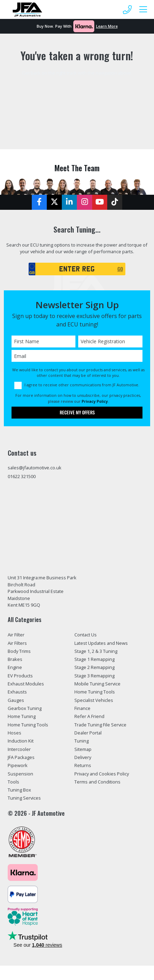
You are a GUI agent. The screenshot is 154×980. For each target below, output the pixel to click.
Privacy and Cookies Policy (102, 774)
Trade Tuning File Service (100, 725)
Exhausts (17, 692)
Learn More (107, 26)
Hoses (14, 733)
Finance (82, 708)
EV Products (20, 676)
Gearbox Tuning (25, 708)
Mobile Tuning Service (97, 684)
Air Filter (16, 635)
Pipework (18, 765)
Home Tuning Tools (28, 725)
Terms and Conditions (97, 782)
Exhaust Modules (26, 684)
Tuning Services (24, 798)
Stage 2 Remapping (94, 667)
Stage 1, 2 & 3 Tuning (96, 651)
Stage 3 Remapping (94, 676)
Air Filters (17, 643)
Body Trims (19, 651)
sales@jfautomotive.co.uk (35, 468)
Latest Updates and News (101, 643)
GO (120, 269)
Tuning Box (19, 790)
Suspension (20, 774)
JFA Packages (21, 757)
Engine (15, 667)
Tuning (82, 741)
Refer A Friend (89, 716)
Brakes (15, 659)
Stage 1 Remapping (94, 659)
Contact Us (86, 635)
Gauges (16, 700)
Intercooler (19, 749)
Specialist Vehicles (94, 700)
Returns (83, 765)
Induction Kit (21, 741)
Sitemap (83, 749)
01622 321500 (22, 476)
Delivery (83, 757)
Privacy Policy (95, 401)
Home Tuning (22, 716)
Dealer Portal (88, 733)
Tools (13, 782)
